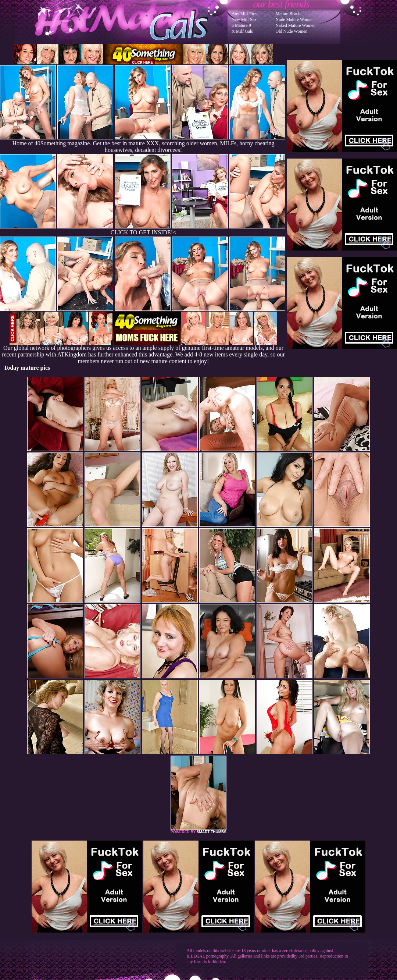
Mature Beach (288, 14)
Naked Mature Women (296, 25)
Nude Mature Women (295, 19)
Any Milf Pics (244, 14)
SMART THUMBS (212, 832)
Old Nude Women (292, 31)
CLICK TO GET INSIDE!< (143, 232)
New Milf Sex (244, 19)
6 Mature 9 (241, 25)
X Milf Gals (242, 31)
